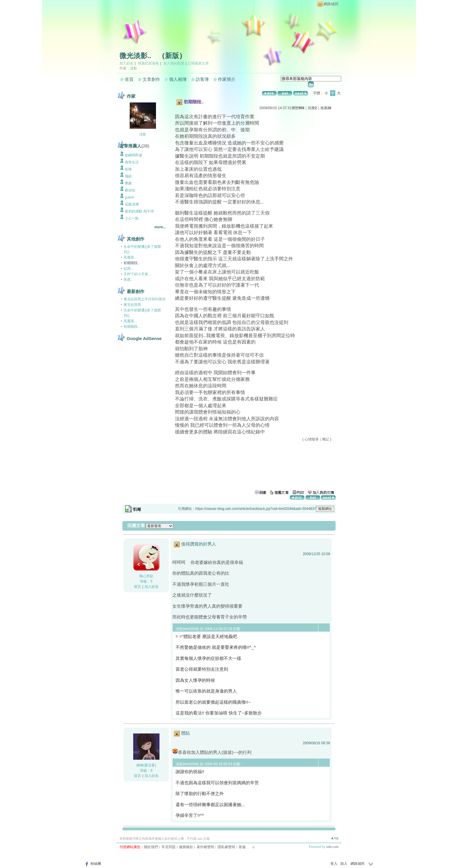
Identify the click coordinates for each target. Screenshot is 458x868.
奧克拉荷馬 (132, 305)
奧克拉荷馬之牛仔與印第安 (145, 299)
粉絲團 (96, 864)
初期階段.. (132, 327)
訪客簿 (202, 79)
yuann (130, 197)
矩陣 (128, 169)
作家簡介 (227, 79)
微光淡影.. (135, 56)
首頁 (129, 79)
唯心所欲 (146, 576)
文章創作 (151, 79)
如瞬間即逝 (133, 155)
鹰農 (128, 183)
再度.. (128, 280)
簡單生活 (132, 162)
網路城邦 (331, 4)
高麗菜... (130, 257)
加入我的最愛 (174, 63)
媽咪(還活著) (146, 765)
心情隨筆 (312, 439)
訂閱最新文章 (198, 63)
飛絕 (128, 176)
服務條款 (186, 847)
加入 (344, 864)
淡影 (143, 134)
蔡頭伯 (130, 190)
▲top (335, 838)
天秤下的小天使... (137, 274)
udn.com (332, 847)
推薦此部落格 (148, 63)
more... (160, 227)
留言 (138, 587)
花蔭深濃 (132, 204)
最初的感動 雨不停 (139, 211)
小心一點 (132, 218)
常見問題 (169, 847)
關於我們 (151, 847)
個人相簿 (178, 79)
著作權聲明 (205, 847)
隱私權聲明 (226, 847)
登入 (334, 864)
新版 (172, 56)
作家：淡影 (128, 68)
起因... (129, 269)
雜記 (326, 439)
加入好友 (126, 63)
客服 (242, 847)
